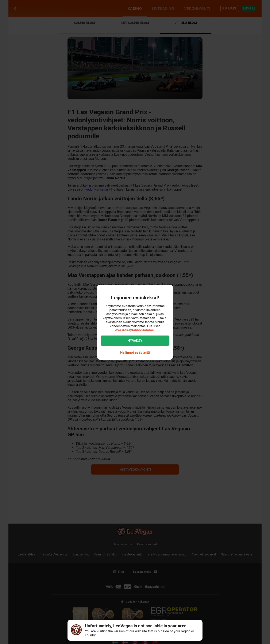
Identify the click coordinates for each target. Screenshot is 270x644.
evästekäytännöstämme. (135, 330)
